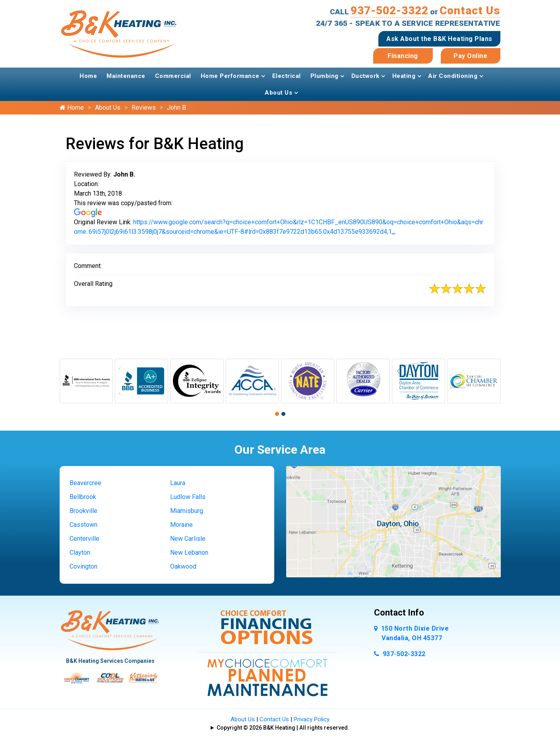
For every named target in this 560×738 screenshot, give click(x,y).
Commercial (173, 76)
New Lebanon (189, 553)
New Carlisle (188, 539)
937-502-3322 (389, 11)
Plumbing (325, 76)
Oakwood (183, 566)
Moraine (181, 525)
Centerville (84, 539)
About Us (278, 93)
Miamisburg (187, 511)
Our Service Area (280, 450)
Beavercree (85, 483)
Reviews (144, 108)
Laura (178, 483)
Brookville (83, 511)
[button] (277, 414)
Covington (83, 566)
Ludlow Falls (188, 497)
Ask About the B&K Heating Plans (439, 39)
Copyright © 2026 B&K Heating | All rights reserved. (283, 728)
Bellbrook (83, 497)
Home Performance (230, 76)
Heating (404, 76)
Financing (403, 56)
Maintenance (126, 76)
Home (88, 76)
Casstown (83, 525)
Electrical (287, 76)
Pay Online (470, 56)
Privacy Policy (312, 719)
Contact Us (470, 11)
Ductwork (365, 76)
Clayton (80, 553)
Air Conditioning (453, 76)
